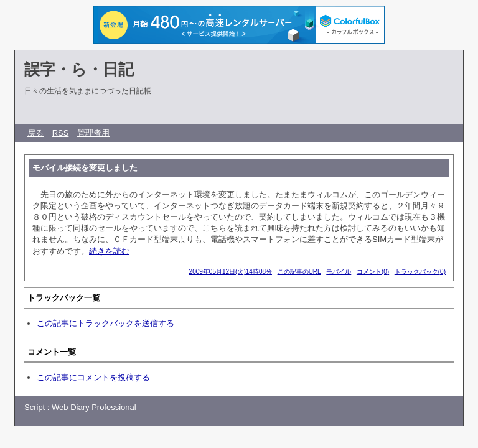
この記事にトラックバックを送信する (105, 323)
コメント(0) (373, 272)
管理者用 (93, 133)
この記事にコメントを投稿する (93, 377)
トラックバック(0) (420, 272)
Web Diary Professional (94, 407)
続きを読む (109, 251)
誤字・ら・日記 (79, 69)
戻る (35, 133)
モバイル (339, 272)
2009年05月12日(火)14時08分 (231, 272)
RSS (61, 133)
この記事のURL (299, 272)
